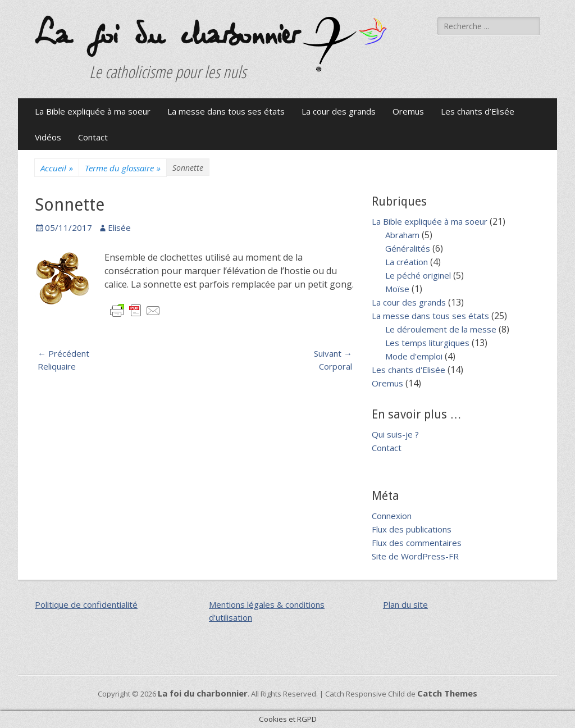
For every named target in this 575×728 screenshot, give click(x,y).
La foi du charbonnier (166, 35)
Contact (93, 137)
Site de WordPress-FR (415, 556)
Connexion (392, 516)
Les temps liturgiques (427, 343)
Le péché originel (418, 275)
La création (407, 262)
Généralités (408, 248)
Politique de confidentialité (86, 604)
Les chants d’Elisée (478, 111)
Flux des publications (412, 529)
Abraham (402, 235)
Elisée (119, 228)
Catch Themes (447, 693)
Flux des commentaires (417, 543)
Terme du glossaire (123, 168)
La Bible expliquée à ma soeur (93, 111)
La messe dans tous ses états (226, 111)
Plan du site (405, 604)
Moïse (397, 289)
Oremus (408, 111)
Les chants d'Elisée (409, 370)
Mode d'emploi (414, 356)
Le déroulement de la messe (441, 329)
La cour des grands (339, 111)
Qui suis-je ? (395, 434)
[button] (345, 44)
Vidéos (48, 137)
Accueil (57, 168)
